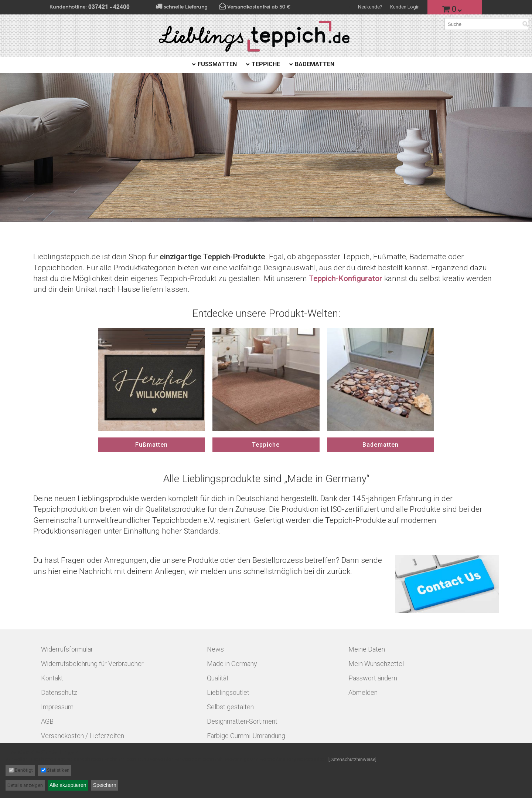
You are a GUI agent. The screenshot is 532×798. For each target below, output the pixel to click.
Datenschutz (59, 692)
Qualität (218, 678)
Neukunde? (370, 7)
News (215, 649)
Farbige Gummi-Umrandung (246, 736)
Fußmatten (217, 64)
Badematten (315, 64)
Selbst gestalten (230, 707)
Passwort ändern (373, 678)
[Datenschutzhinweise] (352, 759)
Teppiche (266, 64)
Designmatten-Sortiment (242, 721)
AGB (47, 721)
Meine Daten (367, 649)
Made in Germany (232, 664)
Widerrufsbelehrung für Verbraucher (92, 664)
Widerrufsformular (67, 649)
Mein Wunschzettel (376, 664)
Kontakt (52, 678)
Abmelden (363, 692)
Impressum (57, 707)
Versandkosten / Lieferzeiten (83, 736)
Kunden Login (405, 7)
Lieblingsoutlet (228, 692)
